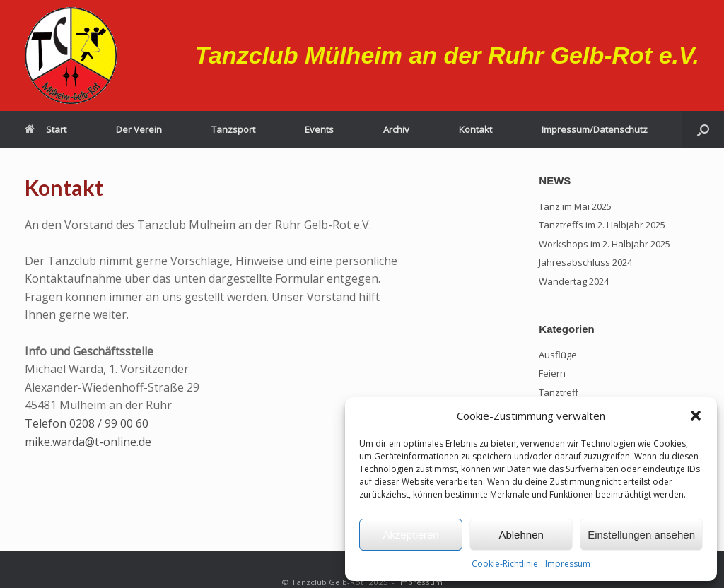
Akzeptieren (410, 535)
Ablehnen (521, 535)
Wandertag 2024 (574, 281)
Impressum (568, 564)
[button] (696, 416)
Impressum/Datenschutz (595, 129)
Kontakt (475, 129)
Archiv (396, 129)
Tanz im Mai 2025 (575, 206)
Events (319, 129)
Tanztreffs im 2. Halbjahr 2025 (602, 225)
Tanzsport (233, 129)
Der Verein (139, 129)
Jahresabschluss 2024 (585, 262)
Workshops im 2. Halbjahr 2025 (605, 244)
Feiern (552, 373)
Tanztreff (559, 392)
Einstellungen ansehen (641, 535)
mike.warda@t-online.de (88, 442)
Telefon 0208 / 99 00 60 (87, 423)
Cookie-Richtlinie (505, 564)
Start (46, 129)
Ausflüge (558, 355)
